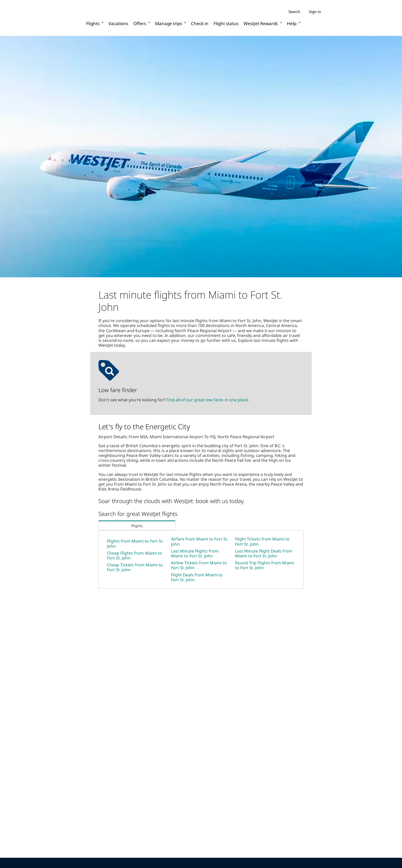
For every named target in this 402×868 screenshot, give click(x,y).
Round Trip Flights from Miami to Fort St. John (265, 565)
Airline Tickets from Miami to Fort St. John (199, 565)
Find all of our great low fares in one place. (208, 400)
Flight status (226, 23)
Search (294, 12)
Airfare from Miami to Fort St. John (200, 541)
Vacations (118, 23)
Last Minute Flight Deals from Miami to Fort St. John (264, 553)
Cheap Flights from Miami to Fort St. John (134, 555)
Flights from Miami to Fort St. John (135, 543)
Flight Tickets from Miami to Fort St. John (262, 541)
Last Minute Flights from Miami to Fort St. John (195, 553)
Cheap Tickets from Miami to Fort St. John (135, 567)
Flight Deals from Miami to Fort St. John (197, 577)
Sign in (315, 12)
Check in (200, 23)
